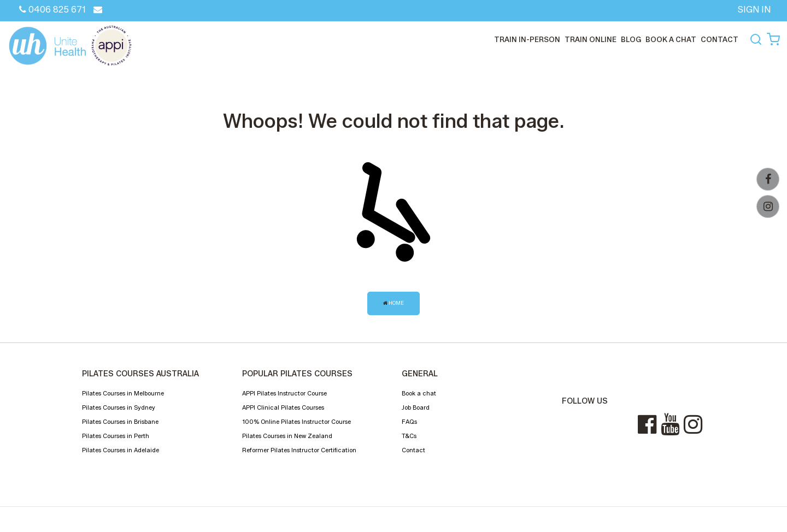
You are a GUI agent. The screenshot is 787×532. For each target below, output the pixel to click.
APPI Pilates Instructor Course (284, 393)
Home (393, 303)
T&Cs (409, 436)
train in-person (527, 39)
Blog (631, 39)
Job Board (416, 407)
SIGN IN (754, 10)
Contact (413, 450)
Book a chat (671, 39)
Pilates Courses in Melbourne (123, 393)
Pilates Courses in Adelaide (121, 450)
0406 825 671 (52, 10)
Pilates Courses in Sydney (119, 407)
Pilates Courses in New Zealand (287, 436)
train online (591, 39)
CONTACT (720, 39)
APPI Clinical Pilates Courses (283, 407)
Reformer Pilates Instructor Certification (299, 450)
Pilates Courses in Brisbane (120, 422)
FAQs (409, 422)
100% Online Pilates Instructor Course (296, 422)
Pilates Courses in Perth (116, 436)
